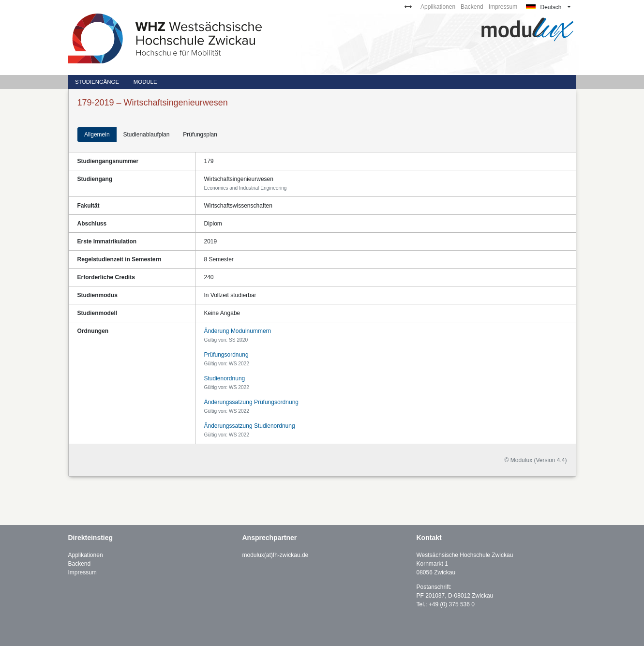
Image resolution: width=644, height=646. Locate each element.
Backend (472, 7)
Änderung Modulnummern (238, 331)
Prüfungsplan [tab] (200, 135)
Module (145, 82)
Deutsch (544, 7)
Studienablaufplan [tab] (146, 135)
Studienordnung (225, 378)
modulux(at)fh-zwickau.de (276, 555)
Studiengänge (97, 82)
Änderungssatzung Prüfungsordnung (251, 402)
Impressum (503, 7)
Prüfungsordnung (226, 355)
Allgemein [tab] (97, 135)
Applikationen (438, 7)
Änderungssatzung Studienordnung (250, 426)
